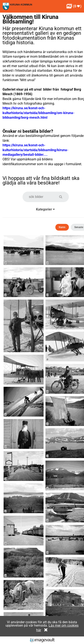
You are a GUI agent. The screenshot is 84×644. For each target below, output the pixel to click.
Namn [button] (62, 227)
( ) (74, 6)
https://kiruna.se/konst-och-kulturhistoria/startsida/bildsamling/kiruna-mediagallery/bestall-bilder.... (35, 150)
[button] (63, 197)
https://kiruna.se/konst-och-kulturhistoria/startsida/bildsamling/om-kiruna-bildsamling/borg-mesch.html (38, 113)
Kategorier (45, 209)
